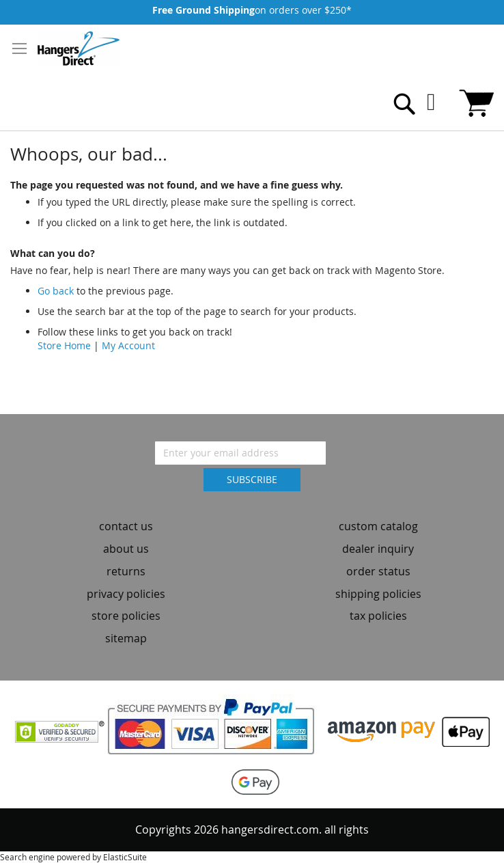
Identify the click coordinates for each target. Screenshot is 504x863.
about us (126, 549)
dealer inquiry (378, 549)
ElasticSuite (125, 857)
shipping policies (378, 594)
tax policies (378, 616)
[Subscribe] (252, 480)
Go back (56, 291)
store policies (126, 616)
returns (126, 571)
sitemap (126, 638)
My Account (128, 345)
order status (378, 571)
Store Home (64, 345)
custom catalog (378, 526)
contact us (126, 526)
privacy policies (126, 594)
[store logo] (79, 49)
